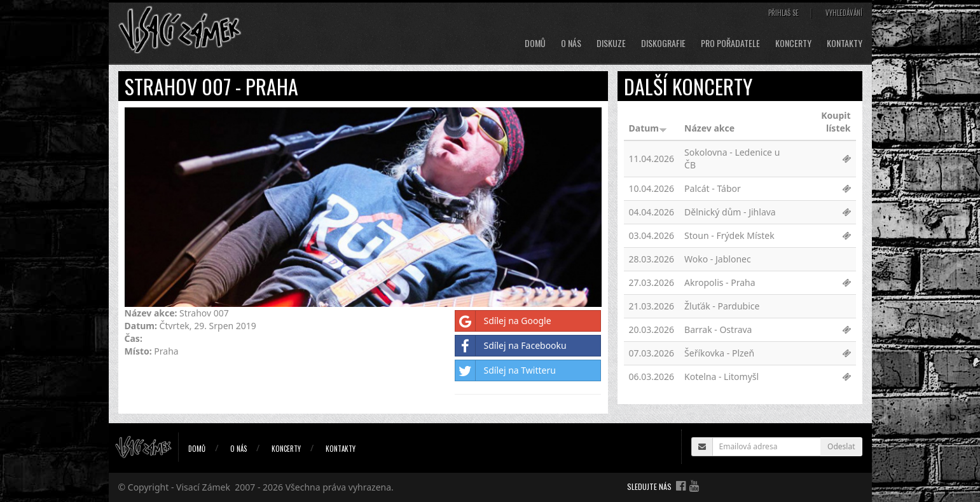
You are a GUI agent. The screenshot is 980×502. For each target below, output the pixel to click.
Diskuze (611, 43)
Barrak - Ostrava (718, 329)
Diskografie (663, 43)
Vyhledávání (844, 13)
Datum (648, 128)
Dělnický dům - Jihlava (730, 212)
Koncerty (793, 43)
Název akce (709, 128)
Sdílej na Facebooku (511, 346)
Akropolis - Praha (720, 282)
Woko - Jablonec (718, 259)
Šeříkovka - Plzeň (719, 353)
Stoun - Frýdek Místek (729, 235)
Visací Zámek (203, 487)
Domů (535, 43)
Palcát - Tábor (713, 188)
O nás (571, 43)
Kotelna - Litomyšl (721, 376)
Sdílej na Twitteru (505, 370)
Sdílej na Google (503, 321)
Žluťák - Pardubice (722, 306)
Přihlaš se (783, 13)
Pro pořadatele (730, 43)
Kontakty (845, 43)
